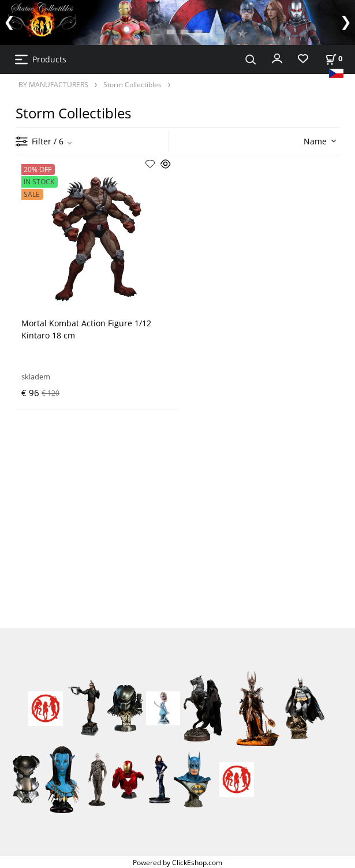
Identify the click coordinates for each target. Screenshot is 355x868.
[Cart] (334, 59)
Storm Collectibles (132, 84)
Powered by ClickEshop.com (177, 862)
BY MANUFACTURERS (53, 84)
